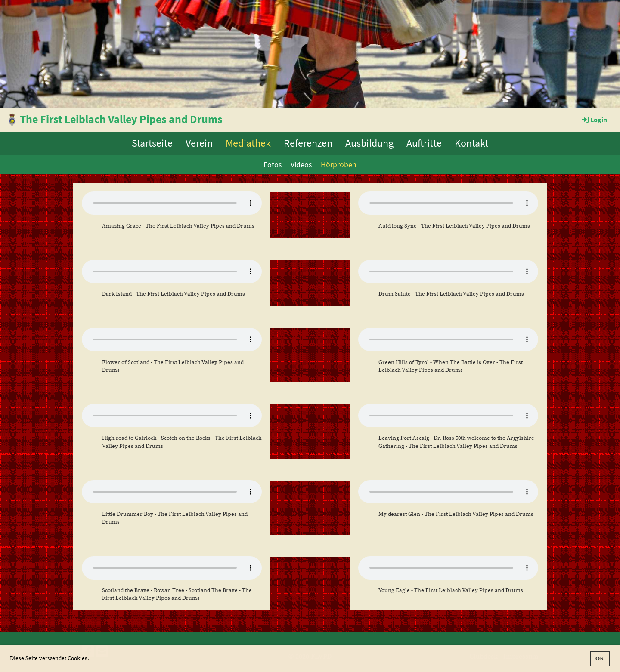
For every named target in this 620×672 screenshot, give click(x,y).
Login (594, 120)
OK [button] (600, 659)
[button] (91, 659)
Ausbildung (369, 143)
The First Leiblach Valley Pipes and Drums (121, 119)
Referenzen (308, 143)
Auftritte (424, 143)
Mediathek (248, 143)
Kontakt (471, 143)
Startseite (152, 143)
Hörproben (339, 165)
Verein (199, 143)
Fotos (273, 165)
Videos (301, 165)
